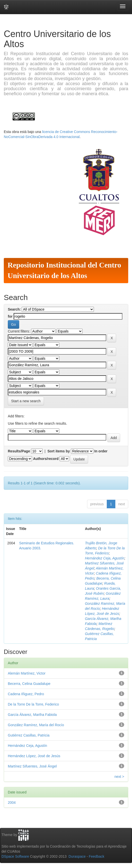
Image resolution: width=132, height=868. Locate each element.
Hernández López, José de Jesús (34, 756)
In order (101, 451)
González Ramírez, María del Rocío (36, 725)
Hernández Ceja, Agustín (104, 558)
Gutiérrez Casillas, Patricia (29, 735)
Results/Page (19, 451)
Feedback (97, 856)
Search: (14, 309)
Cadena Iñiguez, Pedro (26, 694)
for (10, 316)
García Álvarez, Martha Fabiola (32, 715)
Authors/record (46, 459)
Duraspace (77, 856)
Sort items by (59, 451)
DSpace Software (15, 856)
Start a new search (26, 401)
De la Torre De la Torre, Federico (33, 704)
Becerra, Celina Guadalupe (29, 684)
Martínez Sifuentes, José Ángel (32, 766)
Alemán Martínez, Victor (27, 673)
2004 (12, 803)
